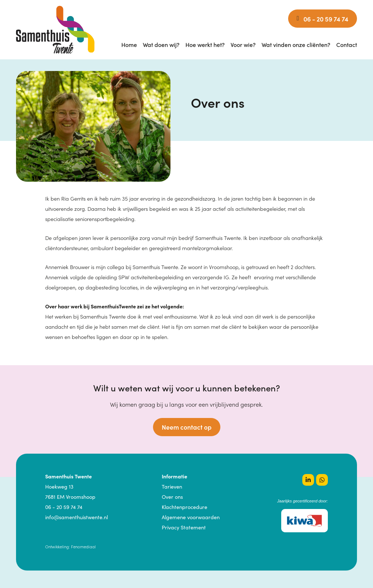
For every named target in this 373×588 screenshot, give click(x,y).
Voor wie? (243, 44)
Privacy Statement (184, 527)
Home (129, 44)
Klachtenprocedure (184, 507)
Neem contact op (187, 427)
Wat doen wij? (161, 44)
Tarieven (172, 486)
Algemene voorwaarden (191, 517)
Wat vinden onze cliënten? (296, 44)
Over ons (172, 497)
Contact (347, 44)
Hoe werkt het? (205, 44)
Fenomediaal (83, 546)
